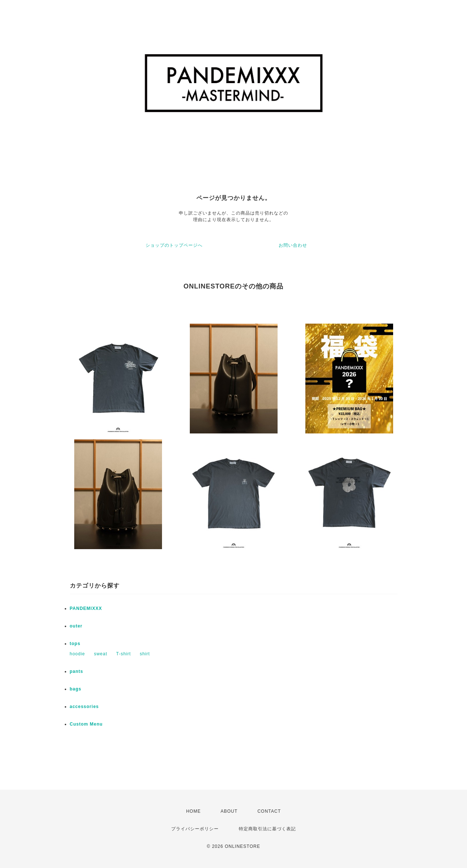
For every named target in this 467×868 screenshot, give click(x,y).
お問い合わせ (293, 245)
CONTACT (269, 811)
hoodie (78, 654)
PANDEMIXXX (86, 608)
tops (75, 644)
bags (76, 689)
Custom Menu (86, 724)
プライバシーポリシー (195, 829)
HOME (193, 811)
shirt (145, 654)
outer (76, 626)
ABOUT (229, 811)
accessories (84, 707)
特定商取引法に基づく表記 (267, 829)
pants (77, 671)
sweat (101, 654)
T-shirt (124, 654)
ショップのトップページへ (174, 245)
